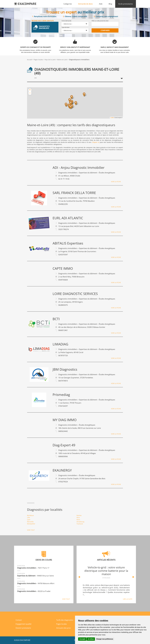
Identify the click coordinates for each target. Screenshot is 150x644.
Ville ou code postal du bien (100, 21)
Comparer (105, 30)
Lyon (29, 520)
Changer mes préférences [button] (105, 639)
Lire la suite (128, 599)
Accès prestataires (126, 4)
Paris (78, 520)
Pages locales (38, 60)
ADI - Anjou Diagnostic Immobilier (79, 168)
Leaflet (112, 118)
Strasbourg (80, 522)
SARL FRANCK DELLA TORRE (74, 193)
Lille (28, 517)
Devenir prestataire (23, 628)
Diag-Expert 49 (64, 445)
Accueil (30, 60)
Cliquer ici (96, 142)
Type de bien (66, 27)
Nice (78, 517)
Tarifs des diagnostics (65, 620)
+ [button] (30, 90)
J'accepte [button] (82, 639)
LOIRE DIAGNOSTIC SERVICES (75, 294)
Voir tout (31, 530)
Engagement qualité (23, 624)
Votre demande (66, 21)
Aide (101, 4)
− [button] (30, 93)
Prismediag (61, 395)
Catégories (68, 4)
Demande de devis (85, 4)
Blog (110, 4)
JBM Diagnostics (65, 369)
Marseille (30, 522)
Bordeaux (30, 515)
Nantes (79, 515)
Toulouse (80, 524)
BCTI (56, 319)
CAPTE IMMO (63, 268)
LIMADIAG (60, 344)
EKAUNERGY (62, 470)
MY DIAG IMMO (65, 420)
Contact (19, 620)
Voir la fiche (116, 182)
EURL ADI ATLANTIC (68, 218)
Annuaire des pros (63, 628)
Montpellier (31, 524)
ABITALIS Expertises (68, 243)
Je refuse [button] (91, 639)
